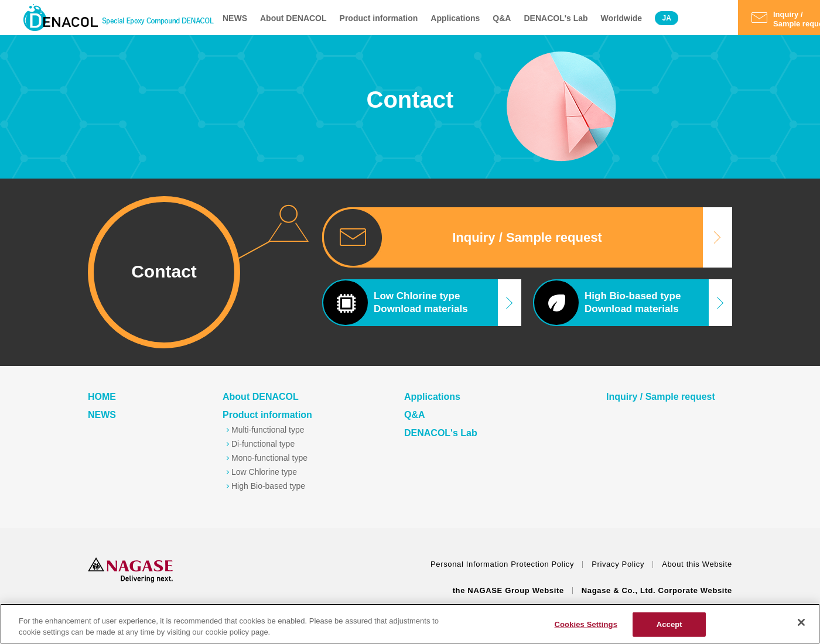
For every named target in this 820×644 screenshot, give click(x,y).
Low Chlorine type (264, 472)
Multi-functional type (268, 430)
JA (666, 18)
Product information (379, 18)
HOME (102, 397)
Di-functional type (263, 444)
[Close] (801, 622)
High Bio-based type (268, 486)
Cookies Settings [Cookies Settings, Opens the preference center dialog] (586, 624)
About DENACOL (293, 18)
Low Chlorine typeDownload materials (395, 303)
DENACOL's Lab (556, 18)
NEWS (235, 18)
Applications (455, 18)
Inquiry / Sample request (527, 237)
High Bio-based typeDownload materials (607, 303)
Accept (669, 624)
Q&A (502, 18)
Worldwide (622, 18)
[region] (410, 624)
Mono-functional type (269, 458)
